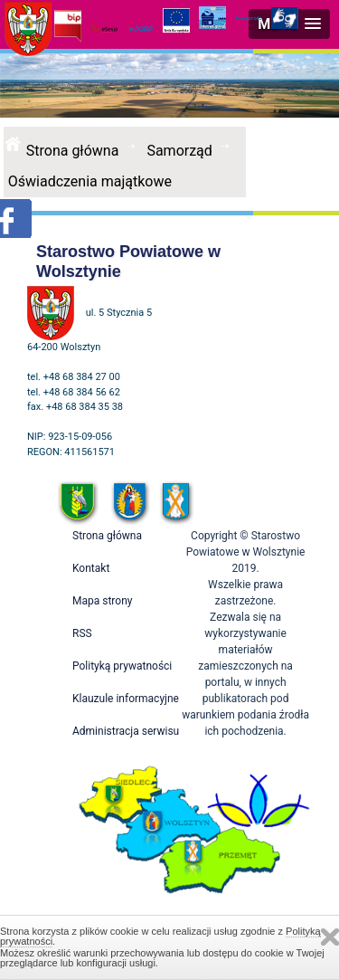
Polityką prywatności (122, 666)
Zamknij (330, 937)
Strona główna (73, 151)
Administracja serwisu (126, 731)
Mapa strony (102, 601)
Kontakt (91, 568)
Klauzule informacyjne (126, 699)
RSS (82, 633)
